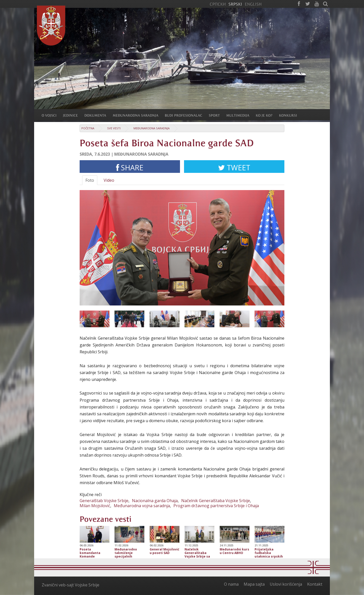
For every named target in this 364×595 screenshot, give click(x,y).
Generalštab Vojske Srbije (104, 501)
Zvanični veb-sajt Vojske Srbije (71, 585)
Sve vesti (114, 128)
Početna (88, 128)
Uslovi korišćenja (286, 584)
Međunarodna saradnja (152, 128)
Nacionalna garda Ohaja (155, 501)
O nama (231, 584)
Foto (90, 180)
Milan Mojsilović (95, 506)
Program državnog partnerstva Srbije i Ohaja (216, 506)
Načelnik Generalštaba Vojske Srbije (216, 501)
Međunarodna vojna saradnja (142, 506)
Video (109, 180)
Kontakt (315, 584)
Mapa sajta (254, 584)
